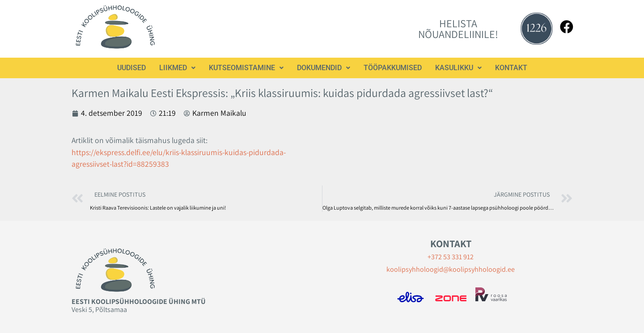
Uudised (131, 68)
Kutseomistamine (246, 68)
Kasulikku (458, 68)
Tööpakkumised (393, 68)
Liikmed (177, 68)
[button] (177, 68)
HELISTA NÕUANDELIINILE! (458, 29)
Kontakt (511, 68)
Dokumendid (324, 68)
